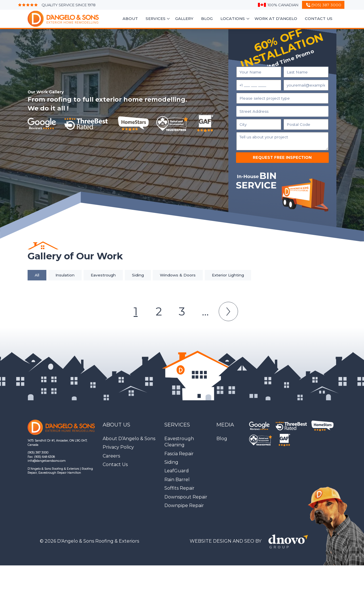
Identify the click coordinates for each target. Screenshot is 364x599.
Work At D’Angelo (276, 19)
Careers (111, 456)
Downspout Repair (186, 497)
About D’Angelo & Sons (129, 439)
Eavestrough (103, 275)
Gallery (184, 19)
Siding (138, 275)
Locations (233, 19)
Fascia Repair (179, 454)
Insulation (65, 275)
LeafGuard (177, 471)
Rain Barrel (177, 480)
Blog (207, 19)
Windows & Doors (178, 275)
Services (156, 19)
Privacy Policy (118, 447)
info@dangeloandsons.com (47, 461)
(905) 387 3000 (38, 453)
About (130, 19)
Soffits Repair (179, 488)
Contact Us (319, 19)
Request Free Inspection (282, 157)
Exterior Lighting (228, 275)
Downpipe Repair (184, 505)
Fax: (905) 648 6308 (41, 457)
